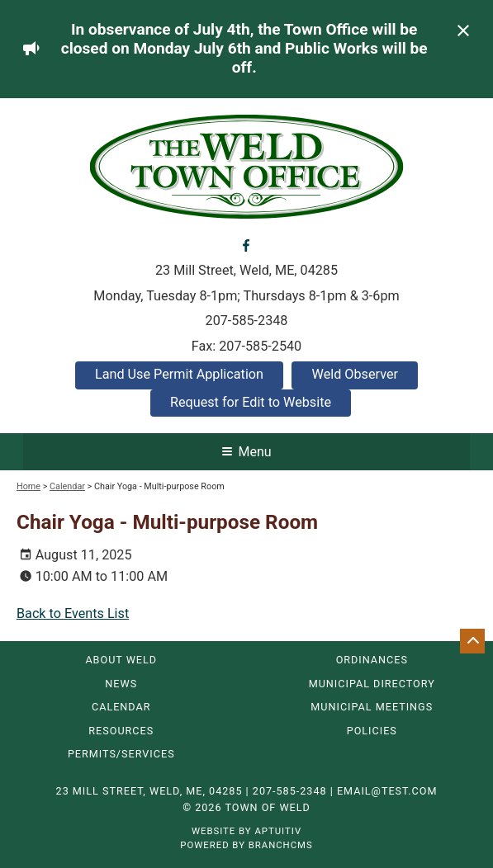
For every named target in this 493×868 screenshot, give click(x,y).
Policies (372, 731)
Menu (246, 452)
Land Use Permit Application (179, 374)
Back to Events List (73, 613)
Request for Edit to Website (251, 402)
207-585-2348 (247, 321)
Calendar (67, 486)
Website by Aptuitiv (246, 831)
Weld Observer (355, 374)
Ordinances (372, 660)
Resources (121, 731)
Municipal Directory (372, 684)
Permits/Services (121, 755)
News (121, 684)
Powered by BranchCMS (246, 845)
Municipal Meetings (372, 708)
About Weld (121, 660)
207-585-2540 (260, 346)
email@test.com (387, 791)
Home (28, 486)
